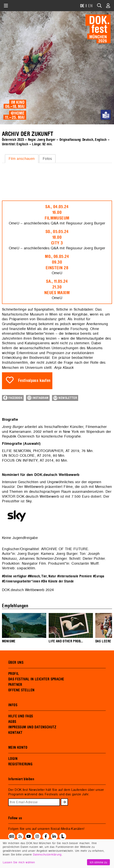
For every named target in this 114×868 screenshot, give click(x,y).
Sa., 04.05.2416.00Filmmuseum (57, 212)
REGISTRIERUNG (20, 764)
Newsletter (65, 398)
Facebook (13, 398)
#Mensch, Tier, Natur (42, 576)
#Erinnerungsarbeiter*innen (21, 581)
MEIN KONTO (18, 748)
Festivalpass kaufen (34, 381)
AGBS (12, 722)
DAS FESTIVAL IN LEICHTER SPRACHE (36, 679)
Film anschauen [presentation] (22, 159)
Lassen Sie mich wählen (19, 862)
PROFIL (14, 674)
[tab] (22, 159)
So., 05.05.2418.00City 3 (57, 237)
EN (90, 6)
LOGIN (13, 759)
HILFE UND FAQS (21, 716)
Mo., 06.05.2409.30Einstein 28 (57, 262)
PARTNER (15, 685)
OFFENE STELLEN (21, 690)
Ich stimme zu (98, 862)
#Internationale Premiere (75, 576)
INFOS (13, 705)
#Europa (99, 576)
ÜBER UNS (16, 663)
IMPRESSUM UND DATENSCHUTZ (32, 727)
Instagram (38, 398)
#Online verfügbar (14, 576)
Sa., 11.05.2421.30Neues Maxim (57, 287)
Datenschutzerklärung (47, 854)
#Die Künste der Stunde (57, 581)
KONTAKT (15, 733)
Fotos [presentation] (47, 159)
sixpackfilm (26, 568)
